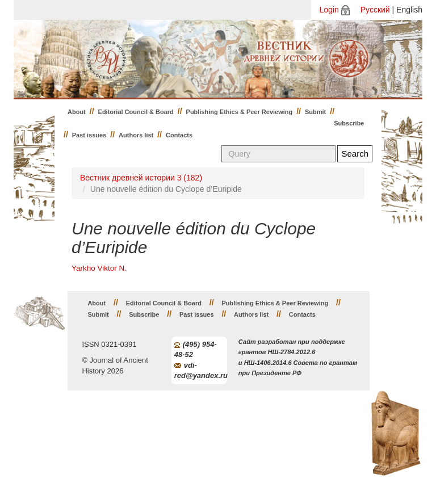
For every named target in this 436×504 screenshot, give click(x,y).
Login (329, 10)
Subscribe (349, 123)
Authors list (136, 135)
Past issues (89, 135)
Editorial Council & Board (136, 112)
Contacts (179, 135)
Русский (375, 10)
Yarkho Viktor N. (99, 268)
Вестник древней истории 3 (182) (141, 178)
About (77, 112)
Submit (315, 112)
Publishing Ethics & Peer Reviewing (240, 112)
